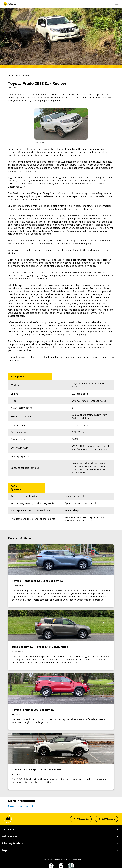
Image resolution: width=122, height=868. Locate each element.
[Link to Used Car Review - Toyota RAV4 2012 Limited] (61, 634)
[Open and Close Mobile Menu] (117, 4)
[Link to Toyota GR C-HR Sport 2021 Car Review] (61, 755)
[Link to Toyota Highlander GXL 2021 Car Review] (61, 570)
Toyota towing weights (21, 800)
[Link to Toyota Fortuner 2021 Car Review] (61, 695)
